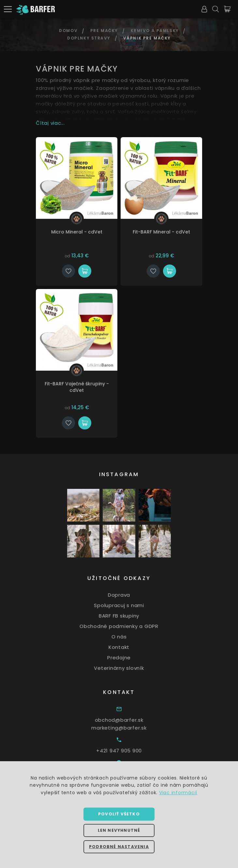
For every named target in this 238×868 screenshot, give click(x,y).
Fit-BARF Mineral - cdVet (161, 232)
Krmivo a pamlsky (155, 31)
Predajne (128, 658)
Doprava (128, 595)
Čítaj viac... (50, 123)
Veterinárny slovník (128, 668)
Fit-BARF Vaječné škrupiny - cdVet (77, 387)
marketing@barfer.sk (131, 728)
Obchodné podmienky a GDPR (128, 626)
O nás (128, 637)
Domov (68, 31)
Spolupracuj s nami (128, 605)
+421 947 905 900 (131, 751)
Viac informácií (178, 793)
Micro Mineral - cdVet (77, 232)
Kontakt (128, 647)
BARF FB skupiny (128, 616)
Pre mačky (104, 31)
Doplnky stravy (89, 38)
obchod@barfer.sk (131, 720)
